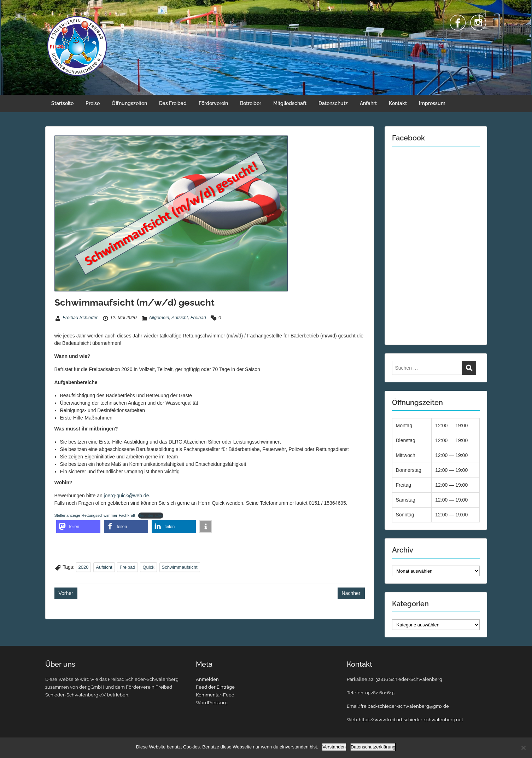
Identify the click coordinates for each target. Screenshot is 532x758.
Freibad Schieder (80, 317)
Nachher (351, 593)
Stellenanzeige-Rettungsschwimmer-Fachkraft (95, 515)
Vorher (66, 593)
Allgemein (159, 317)
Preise (93, 103)
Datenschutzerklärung (373, 747)
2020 (84, 567)
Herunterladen (151, 515)
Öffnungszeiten (129, 103)
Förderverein (213, 103)
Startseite (62, 103)
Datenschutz (333, 103)
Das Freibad (173, 103)
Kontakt (398, 103)
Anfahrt (368, 103)
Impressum (432, 103)
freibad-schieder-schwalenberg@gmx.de (405, 706)
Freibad (198, 317)
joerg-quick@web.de (127, 496)
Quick (148, 567)
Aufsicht (180, 317)
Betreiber (251, 103)
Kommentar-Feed (215, 695)
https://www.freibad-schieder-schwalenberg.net (411, 720)
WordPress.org (212, 703)
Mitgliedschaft (290, 103)
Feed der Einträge (215, 687)
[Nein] (523, 748)
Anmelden (207, 679)
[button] (78, 526)
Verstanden (334, 747)
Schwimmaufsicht (180, 567)
